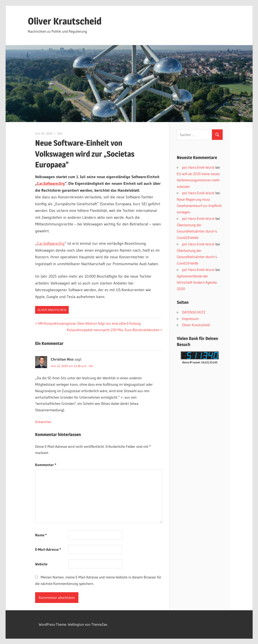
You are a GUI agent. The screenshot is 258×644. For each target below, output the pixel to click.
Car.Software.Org (51, 184)
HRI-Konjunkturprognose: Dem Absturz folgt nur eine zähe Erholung (89, 323)
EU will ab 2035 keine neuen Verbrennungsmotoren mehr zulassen (198, 180)
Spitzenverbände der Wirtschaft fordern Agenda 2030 (197, 282)
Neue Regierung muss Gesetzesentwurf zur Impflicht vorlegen (199, 206)
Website (41, 564)
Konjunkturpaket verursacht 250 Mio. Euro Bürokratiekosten (113, 330)
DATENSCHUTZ (194, 312)
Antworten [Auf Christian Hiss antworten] (43, 422)
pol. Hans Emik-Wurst (198, 167)
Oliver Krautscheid (65, 21)
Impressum (190, 319)
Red (60, 133)
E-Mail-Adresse (48, 549)
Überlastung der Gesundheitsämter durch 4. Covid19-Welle (197, 231)
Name (41, 535)
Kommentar (46, 465)
